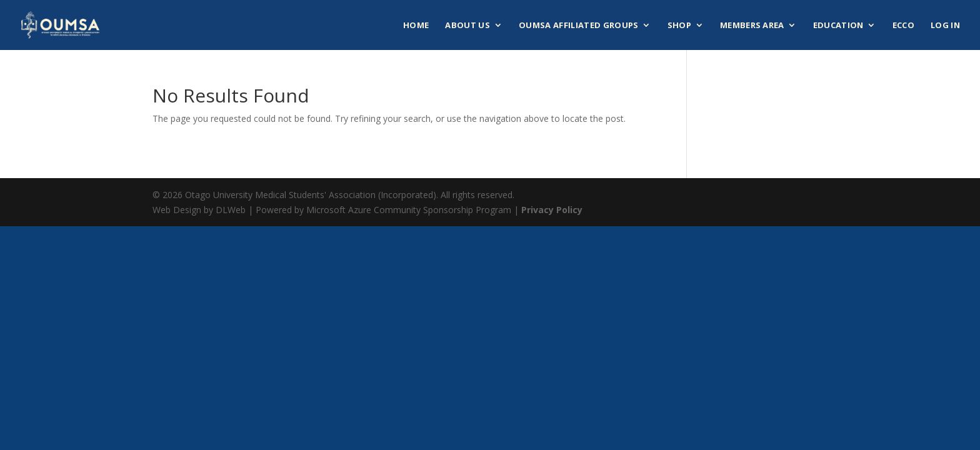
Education (838, 26)
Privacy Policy (552, 210)
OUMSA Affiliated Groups (578, 26)
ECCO (903, 26)
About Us (467, 26)
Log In (945, 26)
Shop (679, 26)
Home (416, 26)
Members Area (752, 26)
